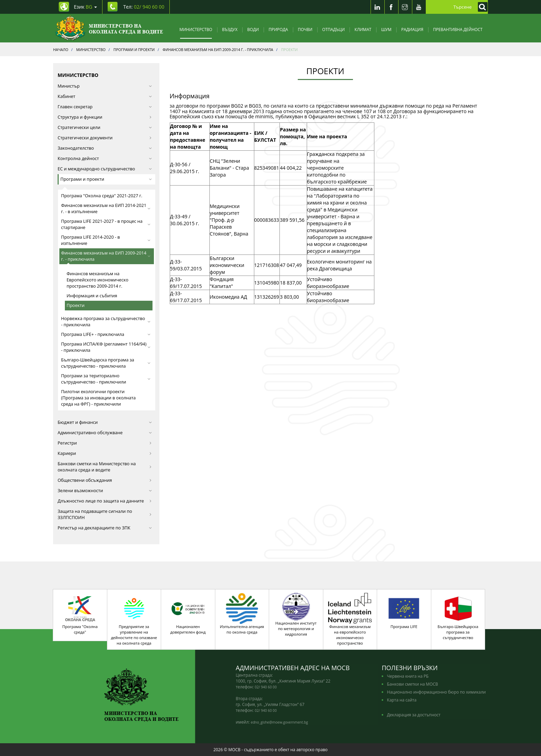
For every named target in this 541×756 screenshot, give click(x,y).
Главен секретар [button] (105, 107)
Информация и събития (92, 296)
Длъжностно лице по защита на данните (105, 501)
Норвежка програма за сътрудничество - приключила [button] (106, 322)
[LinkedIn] (377, 7)
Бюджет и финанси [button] (105, 422)
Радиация (412, 29)
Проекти (76, 305)
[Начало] (109, 28)
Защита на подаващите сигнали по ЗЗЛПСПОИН (105, 514)
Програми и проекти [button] (106, 179)
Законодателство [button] (105, 148)
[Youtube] (419, 7)
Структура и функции (105, 117)
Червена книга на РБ (408, 676)
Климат (363, 29)
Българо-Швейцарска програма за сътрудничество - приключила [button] (106, 363)
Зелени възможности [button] (105, 491)
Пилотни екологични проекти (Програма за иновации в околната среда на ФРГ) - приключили (98, 398)
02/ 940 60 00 (266, 687)
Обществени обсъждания (105, 480)
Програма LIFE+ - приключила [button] (106, 334)
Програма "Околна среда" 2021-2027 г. (102, 196)
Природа (278, 29)
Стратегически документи (105, 138)
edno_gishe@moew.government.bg (279, 722)
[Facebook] (391, 7)
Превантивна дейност (458, 29)
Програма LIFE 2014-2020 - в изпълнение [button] (106, 240)
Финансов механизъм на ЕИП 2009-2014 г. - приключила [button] (106, 256)
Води (253, 29)
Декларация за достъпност (414, 715)
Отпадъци (333, 29)
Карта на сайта (402, 700)
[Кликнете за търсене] (481, 7)
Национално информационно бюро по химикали (436, 692)
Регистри (105, 443)
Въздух (230, 29)
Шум (386, 29)
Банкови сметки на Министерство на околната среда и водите (105, 467)
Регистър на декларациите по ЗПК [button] (105, 528)
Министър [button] (105, 86)
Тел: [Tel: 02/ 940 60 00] (144, 7)
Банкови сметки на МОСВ (412, 684)
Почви (305, 29)
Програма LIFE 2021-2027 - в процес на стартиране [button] (106, 224)
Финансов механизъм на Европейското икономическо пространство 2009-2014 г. (97, 280)
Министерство (196, 29)
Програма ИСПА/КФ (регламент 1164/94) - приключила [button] (106, 347)
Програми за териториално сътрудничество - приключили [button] (106, 379)
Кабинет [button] (105, 96)
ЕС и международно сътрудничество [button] (105, 169)
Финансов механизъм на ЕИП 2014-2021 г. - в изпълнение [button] (106, 208)
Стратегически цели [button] (105, 127)
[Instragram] (405, 7)
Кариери (105, 453)
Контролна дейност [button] (105, 158)
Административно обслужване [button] (105, 433)
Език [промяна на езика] (85, 7)
